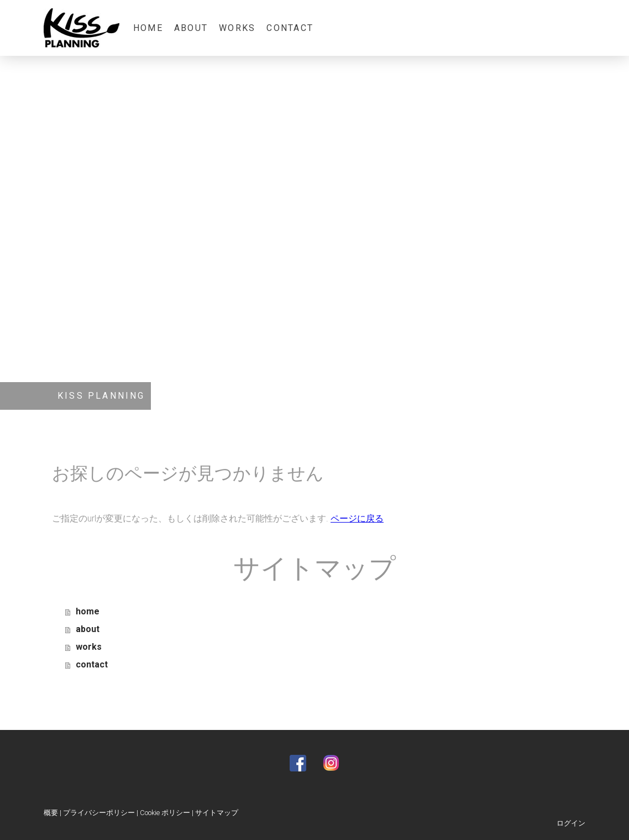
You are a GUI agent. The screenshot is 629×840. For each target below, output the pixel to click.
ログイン (571, 823)
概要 (51, 813)
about (191, 28)
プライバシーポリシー (99, 813)
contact (290, 28)
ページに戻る (357, 518)
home (148, 28)
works (237, 28)
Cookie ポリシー (165, 813)
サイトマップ (217, 813)
